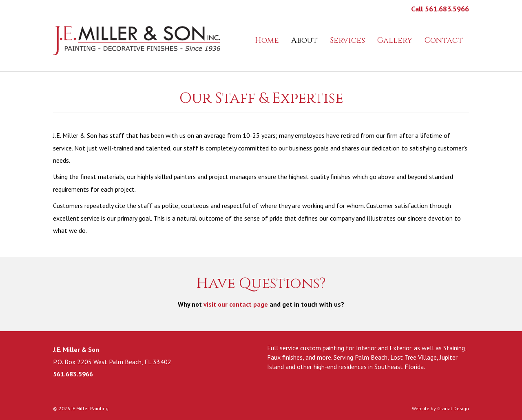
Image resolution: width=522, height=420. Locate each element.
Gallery (395, 40)
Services (347, 40)
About (304, 40)
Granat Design (453, 408)
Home (267, 40)
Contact (444, 40)
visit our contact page (236, 304)
